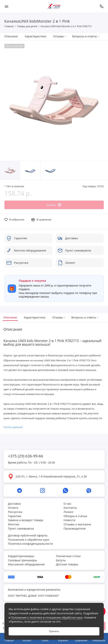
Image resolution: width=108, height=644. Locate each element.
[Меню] (7, 6)
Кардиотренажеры (21, 556)
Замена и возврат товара (26, 520)
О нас (67, 504)
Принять (54, 631)
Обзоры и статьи (75, 516)
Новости (70, 520)
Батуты (61, 560)
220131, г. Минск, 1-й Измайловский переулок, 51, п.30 (51, 476)
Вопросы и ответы (86, 36)
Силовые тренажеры (23, 560)
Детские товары (67, 564)
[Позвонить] (102, 6)
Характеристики (36, 36)
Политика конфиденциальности (31, 544)
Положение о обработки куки (29, 540)
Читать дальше (13, 427)
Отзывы (60, 36)
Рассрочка (15, 512)
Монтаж (14, 524)
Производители (75, 528)
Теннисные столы (68, 556)
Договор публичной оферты (28, 535)
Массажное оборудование (26, 564)
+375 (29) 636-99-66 (26, 456)
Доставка (14, 504)
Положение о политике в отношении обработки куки (47, 617)
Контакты (70, 508)
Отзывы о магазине (77, 524)
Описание (11, 36)
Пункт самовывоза (21, 528)
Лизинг (69, 512)
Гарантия (15, 516)
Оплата (13, 508)
